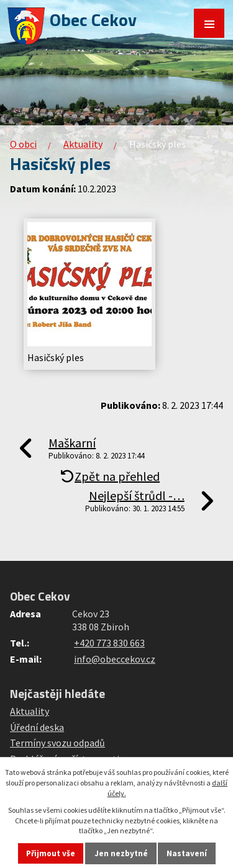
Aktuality (83, 144)
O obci (23, 144)
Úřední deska (37, 727)
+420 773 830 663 (109, 643)
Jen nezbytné (121, 853)
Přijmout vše (51, 853)
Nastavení (187, 853)
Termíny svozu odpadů (57, 743)
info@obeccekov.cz (115, 659)
